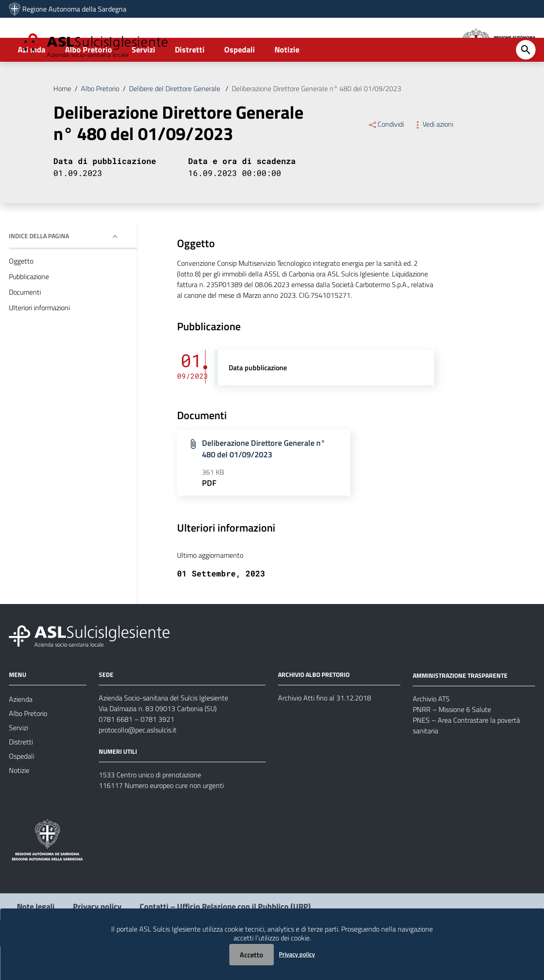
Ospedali (240, 83)
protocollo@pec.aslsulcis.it (138, 764)
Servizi (143, 83)
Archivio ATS (431, 732)
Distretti (190, 83)
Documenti (25, 325)
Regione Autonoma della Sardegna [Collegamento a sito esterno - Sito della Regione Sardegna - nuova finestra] (74, 9)
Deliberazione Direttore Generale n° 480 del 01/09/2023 (316, 122)
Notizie (287, 83)
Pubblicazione (29, 310)
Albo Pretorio (89, 83)
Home (62, 122)
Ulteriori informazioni (39, 341)
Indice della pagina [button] (39, 269)
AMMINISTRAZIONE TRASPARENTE (460, 709)
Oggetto (21, 294)
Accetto (251, 955)
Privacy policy (297, 954)
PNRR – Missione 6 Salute (452, 743)
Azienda (32, 83)
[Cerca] (526, 83)
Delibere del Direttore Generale (175, 122)
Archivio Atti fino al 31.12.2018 (324, 732)
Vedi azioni (433, 157)
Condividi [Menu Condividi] (386, 157)
